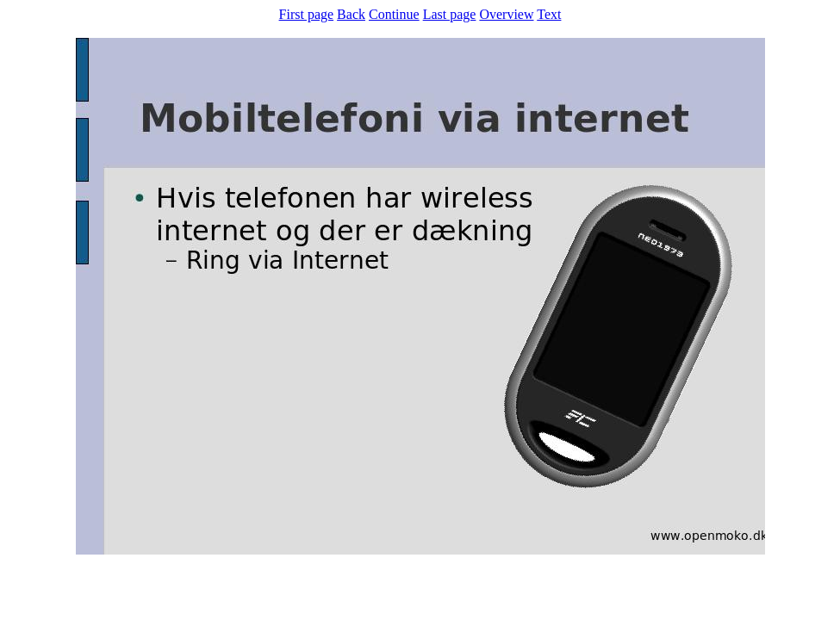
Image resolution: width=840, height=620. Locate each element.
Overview (506, 14)
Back (351, 14)
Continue (394, 14)
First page (307, 14)
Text (549, 14)
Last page (450, 14)
